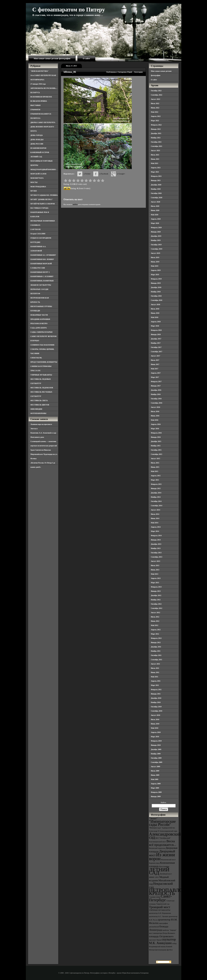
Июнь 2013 (155, 570)
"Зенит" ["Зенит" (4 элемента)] (153, 818)
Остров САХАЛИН (38, 234)
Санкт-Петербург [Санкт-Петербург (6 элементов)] (160, 898)
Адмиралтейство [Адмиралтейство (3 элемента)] (168, 828)
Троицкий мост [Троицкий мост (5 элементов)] (160, 907)
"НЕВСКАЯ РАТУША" (40, 71)
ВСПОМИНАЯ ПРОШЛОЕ (41, 97)
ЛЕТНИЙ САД (36, 157)
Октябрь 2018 (156, 296)
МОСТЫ (34, 182)
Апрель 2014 (156, 527)
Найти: (163, 802)
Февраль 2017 (156, 382)
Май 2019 (155, 266)
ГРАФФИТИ (35, 110)
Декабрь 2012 (156, 595)
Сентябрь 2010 (157, 711)
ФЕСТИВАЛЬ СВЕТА (39, 401)
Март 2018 (155, 326)
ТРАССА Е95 (36, 371)
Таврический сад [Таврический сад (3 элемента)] (163, 904)
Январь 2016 (156, 437)
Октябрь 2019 (156, 245)
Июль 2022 (155, 103)
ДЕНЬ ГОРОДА (37, 135)
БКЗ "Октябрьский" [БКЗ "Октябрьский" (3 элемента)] (163, 838)
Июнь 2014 (155, 518)
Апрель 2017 (156, 373)
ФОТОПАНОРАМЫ (38, 413)
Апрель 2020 (156, 219)
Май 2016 (155, 420)
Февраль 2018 (156, 330)
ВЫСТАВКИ (36, 105)
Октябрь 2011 (156, 655)
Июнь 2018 (155, 313)
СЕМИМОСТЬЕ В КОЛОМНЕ (43, 345)
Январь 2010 (156, 745)
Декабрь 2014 (156, 493)
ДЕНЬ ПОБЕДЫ (37, 140)
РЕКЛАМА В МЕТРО (39, 324)
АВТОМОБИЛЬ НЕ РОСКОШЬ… (44, 88)
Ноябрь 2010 (156, 702)
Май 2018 (155, 317)
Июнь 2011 (155, 672)
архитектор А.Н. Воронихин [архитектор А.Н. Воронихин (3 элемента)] (160, 913)
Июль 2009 (155, 771)
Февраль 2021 (156, 176)
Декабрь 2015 (156, 441)
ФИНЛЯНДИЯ (36, 409)
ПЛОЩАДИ (35, 311)
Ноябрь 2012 (156, 600)
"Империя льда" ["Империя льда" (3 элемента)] (155, 828)
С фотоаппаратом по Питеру (69, 10)
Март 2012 (155, 634)
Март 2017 (155, 377)
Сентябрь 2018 (157, 300)
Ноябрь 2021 (156, 138)
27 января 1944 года (38, 84)
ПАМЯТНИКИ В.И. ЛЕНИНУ (42, 259)
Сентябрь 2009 (157, 762)
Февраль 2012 (156, 638)
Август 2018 (156, 305)
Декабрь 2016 (156, 390)
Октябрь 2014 (156, 501)
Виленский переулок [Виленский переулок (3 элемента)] (157, 848)
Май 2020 (155, 215)
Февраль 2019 (156, 279)
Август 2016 (156, 407)
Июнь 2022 (155, 108)
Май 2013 (155, 574)
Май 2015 (155, 471)
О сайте (86, 59)
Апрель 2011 (156, 681)
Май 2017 (155, 369)
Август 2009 (156, 767)
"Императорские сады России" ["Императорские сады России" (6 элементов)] (162, 823)
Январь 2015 (156, 488)
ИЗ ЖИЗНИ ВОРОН (38, 148)
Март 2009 (155, 788)
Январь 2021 (156, 180)
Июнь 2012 (155, 621)
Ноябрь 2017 (156, 343)
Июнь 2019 (155, 262)
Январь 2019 (156, 283)
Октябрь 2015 (156, 450)
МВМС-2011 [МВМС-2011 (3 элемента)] (154, 877)
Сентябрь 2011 (157, 660)
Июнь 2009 (155, 775)
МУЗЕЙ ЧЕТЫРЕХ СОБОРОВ (43, 204)
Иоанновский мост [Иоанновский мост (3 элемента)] (168, 860)
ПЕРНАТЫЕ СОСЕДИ (39, 289)
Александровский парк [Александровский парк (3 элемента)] (168, 831)
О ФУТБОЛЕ (36, 229)
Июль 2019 (155, 257)
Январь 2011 (156, 694)
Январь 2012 (156, 642)
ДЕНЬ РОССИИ (37, 144)
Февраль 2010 (156, 741)
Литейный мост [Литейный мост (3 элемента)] (166, 874)
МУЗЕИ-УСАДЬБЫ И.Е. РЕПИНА (44, 195)
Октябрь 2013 (156, 553)
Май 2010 (155, 728)
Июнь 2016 (155, 416)
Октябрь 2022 (156, 91)
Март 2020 (155, 223)
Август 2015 (156, 459)
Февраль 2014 (156, 536)
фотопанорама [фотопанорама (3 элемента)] (161, 950)
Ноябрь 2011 (156, 651)
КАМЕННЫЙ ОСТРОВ (40, 152)
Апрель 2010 (156, 732)
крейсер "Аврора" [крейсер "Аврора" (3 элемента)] (170, 930)
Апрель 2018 (156, 322)
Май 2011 (155, 677)
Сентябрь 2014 (157, 506)
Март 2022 (155, 121)
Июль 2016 (155, 411)
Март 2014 (155, 531)
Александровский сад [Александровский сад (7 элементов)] (165, 836)
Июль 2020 (155, 206)
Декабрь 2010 (156, 698)
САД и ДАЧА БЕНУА (39, 328)
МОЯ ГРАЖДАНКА (38, 187)
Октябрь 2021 (156, 142)
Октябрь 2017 (156, 347)
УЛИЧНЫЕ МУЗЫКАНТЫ (41, 375)
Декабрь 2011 (156, 647)
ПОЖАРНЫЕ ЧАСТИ (39, 315)
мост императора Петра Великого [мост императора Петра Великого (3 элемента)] (162, 933)
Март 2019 (155, 275)
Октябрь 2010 (156, 707)
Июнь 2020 (155, 210)
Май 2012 (155, 625)
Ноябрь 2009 (156, 754)
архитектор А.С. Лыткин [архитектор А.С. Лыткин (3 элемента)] (159, 916)
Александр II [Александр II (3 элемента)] (154, 831)
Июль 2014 (155, 514)
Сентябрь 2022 (157, 95)
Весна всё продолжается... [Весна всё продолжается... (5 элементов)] (163, 843)
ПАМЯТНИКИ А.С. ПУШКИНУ (43, 255)
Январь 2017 (156, 386)
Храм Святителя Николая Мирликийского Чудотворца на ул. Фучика (44, 454)
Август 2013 (156, 561)
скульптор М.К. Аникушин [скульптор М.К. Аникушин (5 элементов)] (163, 941)
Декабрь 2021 (156, 133)
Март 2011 (155, 685)
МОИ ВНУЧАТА (37, 178)
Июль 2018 (155, 309)
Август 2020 (156, 202)
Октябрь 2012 (156, 604)
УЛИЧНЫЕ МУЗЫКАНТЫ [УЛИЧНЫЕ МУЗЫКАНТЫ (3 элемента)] (160, 910)
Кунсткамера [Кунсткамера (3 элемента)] (164, 866)
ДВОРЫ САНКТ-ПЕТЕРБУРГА (43, 122)
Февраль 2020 (156, 228)
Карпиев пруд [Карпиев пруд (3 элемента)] (154, 863)
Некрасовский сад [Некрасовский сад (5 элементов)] (161, 885)
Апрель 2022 (156, 116)
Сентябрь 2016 (157, 403)
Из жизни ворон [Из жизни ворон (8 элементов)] (162, 857)
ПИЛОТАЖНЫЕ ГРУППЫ (41, 306)
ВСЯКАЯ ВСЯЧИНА (39, 101)
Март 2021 (155, 172)
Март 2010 (155, 737)
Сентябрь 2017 (157, 352)
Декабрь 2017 (156, 339)
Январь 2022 (156, 129)
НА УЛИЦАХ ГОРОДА (39, 208)
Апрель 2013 (156, 578)
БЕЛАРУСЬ (35, 92)
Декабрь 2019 (156, 236)
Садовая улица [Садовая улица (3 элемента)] (155, 897)
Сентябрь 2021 (157, 146)
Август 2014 (156, 510)
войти (75, 204)
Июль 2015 (155, 463)
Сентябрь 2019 (157, 249)
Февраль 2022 (156, 125)
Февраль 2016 (156, 433)
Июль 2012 (155, 617)
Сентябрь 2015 (157, 454)
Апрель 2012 (156, 630)
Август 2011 (156, 664)
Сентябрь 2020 (157, 198)
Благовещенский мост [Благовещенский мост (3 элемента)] (158, 842)
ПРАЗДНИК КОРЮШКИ (40, 319)
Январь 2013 (156, 591)
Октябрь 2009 (156, 758)
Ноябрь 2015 (156, 446)
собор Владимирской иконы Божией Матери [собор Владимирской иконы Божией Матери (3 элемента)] (163, 947)
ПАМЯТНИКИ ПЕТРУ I (40, 272)
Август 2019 (156, 253)
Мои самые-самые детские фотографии (52, 59)
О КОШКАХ (35, 225)
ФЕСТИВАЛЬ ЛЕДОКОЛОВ (42, 388)
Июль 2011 (155, 668)
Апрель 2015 (156, 476)
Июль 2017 (155, 360)
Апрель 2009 (156, 784)
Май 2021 (155, 163)
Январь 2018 (156, 334)
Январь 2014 (156, 540)
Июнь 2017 (155, 364)
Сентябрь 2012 (157, 608)
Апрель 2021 (156, 168)
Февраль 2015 (156, 484)
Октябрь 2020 (156, 193)
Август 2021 (156, 150)
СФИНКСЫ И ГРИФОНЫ (41, 366)
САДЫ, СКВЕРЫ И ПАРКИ (41, 332)
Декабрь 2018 (156, 287)
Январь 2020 (156, 232)
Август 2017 (156, 356)
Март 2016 (155, 429)
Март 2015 (155, 480)
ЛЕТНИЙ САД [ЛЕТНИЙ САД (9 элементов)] (159, 871)
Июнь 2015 (155, 467)
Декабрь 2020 (156, 185)
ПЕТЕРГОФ (35, 294)
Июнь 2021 (155, 159)
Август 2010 (156, 715)
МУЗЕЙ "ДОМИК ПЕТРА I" (42, 199)
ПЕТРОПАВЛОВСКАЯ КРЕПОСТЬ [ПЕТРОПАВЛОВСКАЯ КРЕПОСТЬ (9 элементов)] (174, 892)
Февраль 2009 (156, 792)
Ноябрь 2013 (156, 548)
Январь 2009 (156, 796)
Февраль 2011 (156, 690)
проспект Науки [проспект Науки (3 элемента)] (155, 940)
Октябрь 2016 (156, 399)
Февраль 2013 (156, 587)
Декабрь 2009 (156, 749)
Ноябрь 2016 (156, 394)
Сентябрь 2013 (157, 557)
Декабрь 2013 (156, 544)
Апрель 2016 (156, 424)
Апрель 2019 (156, 270)
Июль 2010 (155, 719)
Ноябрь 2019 (156, 240)
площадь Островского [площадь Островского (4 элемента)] (161, 936)
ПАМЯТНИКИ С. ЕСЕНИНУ (42, 276)
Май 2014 (155, 523)
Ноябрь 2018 (156, 292)
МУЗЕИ (34, 191)
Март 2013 (155, 583)
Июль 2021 (155, 155)
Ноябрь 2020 (156, 189)
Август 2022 (156, 99)
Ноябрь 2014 (156, 497)
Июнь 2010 (155, 724)
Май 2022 (155, 112)
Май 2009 (155, 779)
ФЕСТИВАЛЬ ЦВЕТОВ (40, 405)
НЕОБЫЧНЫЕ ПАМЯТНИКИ (43, 221)
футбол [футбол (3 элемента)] (170, 950)
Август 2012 (156, 613)
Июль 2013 (155, 565)
